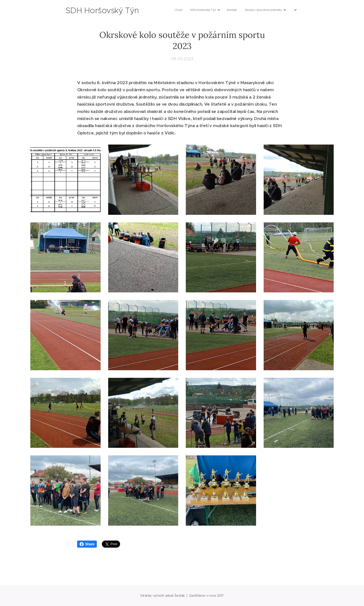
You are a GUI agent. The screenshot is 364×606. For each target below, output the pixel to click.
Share (87, 544)
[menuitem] (203, 10)
